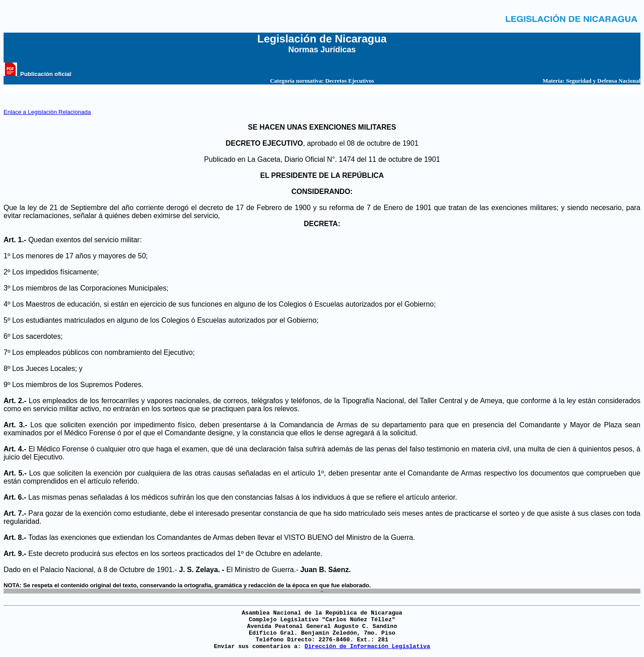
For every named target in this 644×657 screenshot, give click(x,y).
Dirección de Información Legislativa (367, 646)
